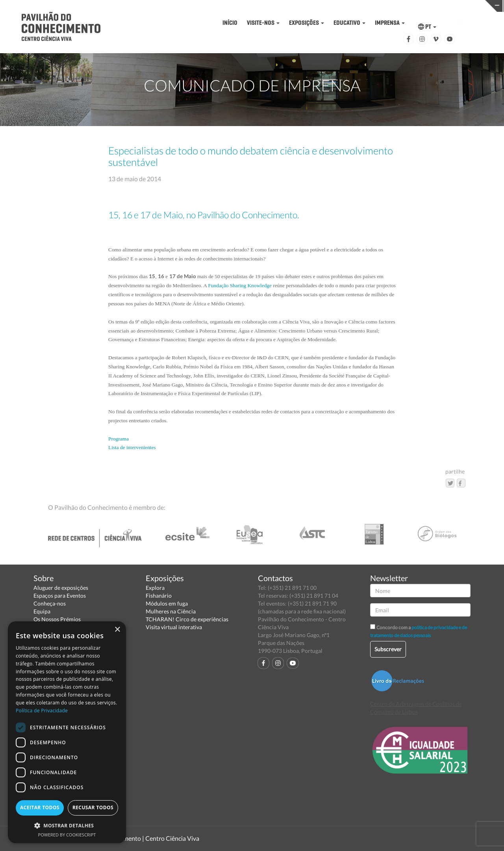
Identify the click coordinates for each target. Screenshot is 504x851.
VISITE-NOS (263, 23)
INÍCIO (230, 23)
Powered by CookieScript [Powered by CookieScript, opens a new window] (67, 835)
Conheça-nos (50, 603)
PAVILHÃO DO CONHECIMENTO (234, 6)
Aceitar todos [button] (40, 807)
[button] (67, 825)
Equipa (42, 611)
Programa (119, 439)
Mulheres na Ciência (171, 611)
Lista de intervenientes (132, 447)
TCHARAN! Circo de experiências (187, 619)
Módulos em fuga (167, 603)
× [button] (117, 630)
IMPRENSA (390, 23)
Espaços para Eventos (60, 596)
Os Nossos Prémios (57, 619)
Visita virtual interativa (174, 627)
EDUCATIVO (349, 23)
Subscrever (388, 649)
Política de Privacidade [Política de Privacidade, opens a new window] (42, 711)
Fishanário (159, 596)
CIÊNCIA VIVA (344, 5)
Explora (155, 588)
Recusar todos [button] (93, 807)
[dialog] (67, 732)
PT (427, 27)
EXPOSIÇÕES (307, 23)
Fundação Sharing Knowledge (240, 285)
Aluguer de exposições (61, 588)
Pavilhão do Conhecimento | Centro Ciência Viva (133, 838)
